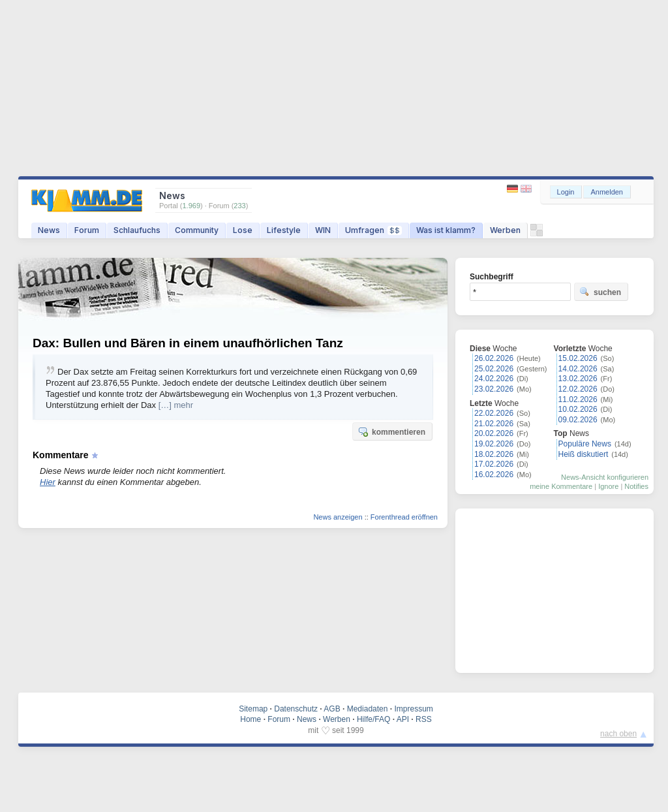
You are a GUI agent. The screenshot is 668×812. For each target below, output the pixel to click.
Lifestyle (284, 230)
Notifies (636, 486)
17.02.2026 (494, 464)
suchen (600, 292)
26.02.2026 (494, 358)
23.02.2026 (494, 389)
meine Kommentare (561, 486)
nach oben (618, 734)
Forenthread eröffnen (404, 517)
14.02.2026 (578, 369)
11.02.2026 (578, 399)
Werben (505, 230)
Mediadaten (368, 709)
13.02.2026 (578, 379)
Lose (243, 230)
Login (566, 192)
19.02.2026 (494, 444)
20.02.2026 (494, 433)
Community (197, 230)
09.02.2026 (578, 420)
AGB (332, 709)
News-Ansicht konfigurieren (605, 477)
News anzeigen (338, 517)
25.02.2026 (494, 369)
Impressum (413, 709)
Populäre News (585, 444)
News (49, 230)
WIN (323, 230)
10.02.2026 (578, 409)
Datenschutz (296, 709)
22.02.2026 (494, 413)
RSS (424, 719)
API (403, 719)
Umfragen (373, 230)
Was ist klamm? (446, 230)
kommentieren (391, 431)
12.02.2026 (578, 389)
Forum (87, 230)
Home (250, 719)
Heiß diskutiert (584, 454)
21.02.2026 (494, 424)
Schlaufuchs (137, 230)
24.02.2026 (494, 379)
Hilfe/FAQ (373, 719)
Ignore (608, 486)
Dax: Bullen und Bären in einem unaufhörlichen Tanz (188, 343)
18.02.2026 (494, 454)
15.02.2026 (578, 358)
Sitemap (253, 709)
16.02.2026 (494, 475)
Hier (48, 482)
